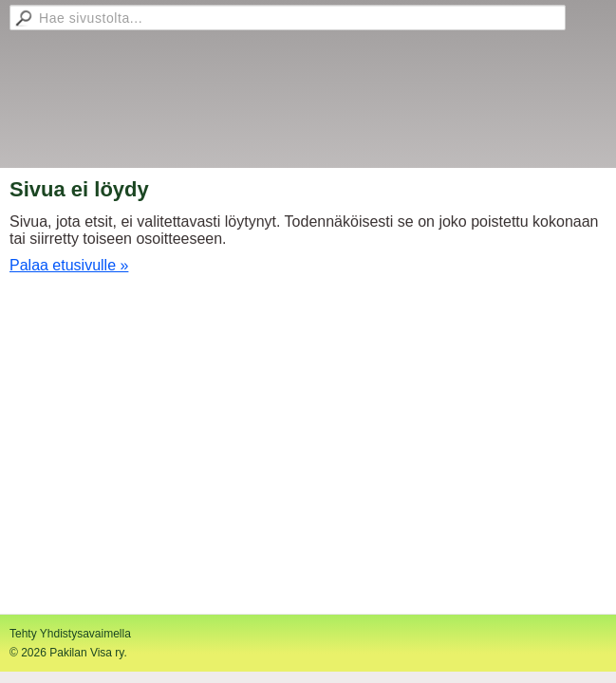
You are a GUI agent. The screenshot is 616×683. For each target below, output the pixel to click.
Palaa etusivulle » (69, 265)
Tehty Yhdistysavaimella (70, 634)
